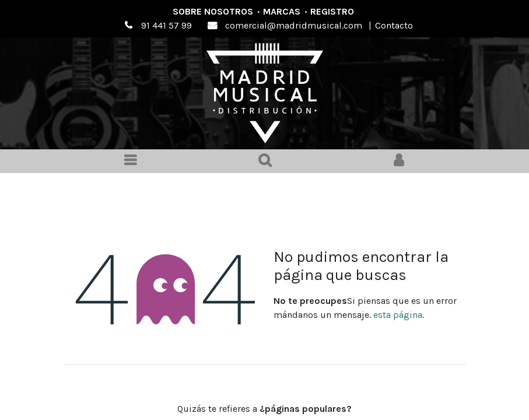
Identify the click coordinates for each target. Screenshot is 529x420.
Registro (332, 11)
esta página (398, 315)
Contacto (394, 25)
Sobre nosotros (213, 11)
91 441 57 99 (167, 25)
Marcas (282, 11)
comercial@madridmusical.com (294, 25)
